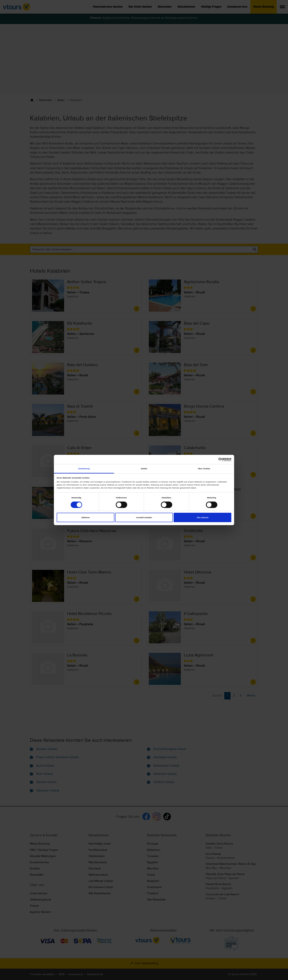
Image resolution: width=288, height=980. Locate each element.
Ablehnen (85, 518)
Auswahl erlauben (144, 518)
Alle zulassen (203, 518)
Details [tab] (144, 469)
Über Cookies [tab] (204, 469)
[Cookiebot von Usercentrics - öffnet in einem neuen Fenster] (214, 460)
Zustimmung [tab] (84, 469)
